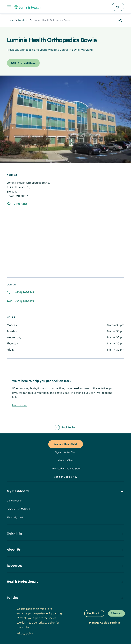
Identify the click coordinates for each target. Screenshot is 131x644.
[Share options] (120, 20)
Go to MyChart (15, 501)
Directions (20, 204)
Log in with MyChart (65, 444)
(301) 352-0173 (25, 301)
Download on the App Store (66, 469)
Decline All (94, 613)
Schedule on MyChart (18, 509)
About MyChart (65, 461)
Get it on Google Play (66, 477)
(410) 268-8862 (25, 292)
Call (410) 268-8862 (23, 63)
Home (10, 20)
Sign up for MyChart (65, 452)
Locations (23, 20)
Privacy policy (25, 634)
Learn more (19, 405)
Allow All (117, 613)
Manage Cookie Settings (105, 623)
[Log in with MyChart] (118, 7)
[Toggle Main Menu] (9, 7)
